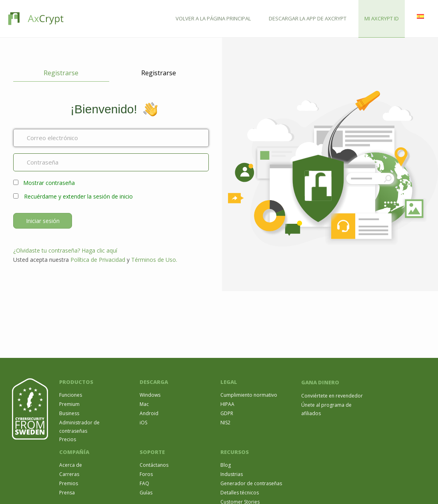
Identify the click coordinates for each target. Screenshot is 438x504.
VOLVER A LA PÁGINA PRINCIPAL (213, 18)
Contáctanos (154, 465)
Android (149, 413)
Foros (146, 474)
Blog (226, 465)
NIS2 (225, 423)
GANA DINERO (320, 382)
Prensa (67, 493)
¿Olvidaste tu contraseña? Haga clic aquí (65, 250)
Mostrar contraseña (49, 183)
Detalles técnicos (240, 493)
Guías (146, 493)
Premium (69, 404)
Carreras (69, 474)
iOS (143, 423)
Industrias (232, 474)
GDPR (227, 413)
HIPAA (227, 404)
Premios (69, 483)
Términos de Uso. (154, 260)
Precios (68, 439)
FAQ (144, 483)
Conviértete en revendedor (332, 396)
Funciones (71, 395)
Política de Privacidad (98, 260)
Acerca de (71, 465)
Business (69, 413)
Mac (144, 404)
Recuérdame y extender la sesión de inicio (78, 196)
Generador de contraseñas (251, 483)
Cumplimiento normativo (249, 395)
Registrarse (61, 73)
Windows (150, 395)
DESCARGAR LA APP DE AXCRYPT (308, 18)
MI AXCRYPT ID (382, 18)
